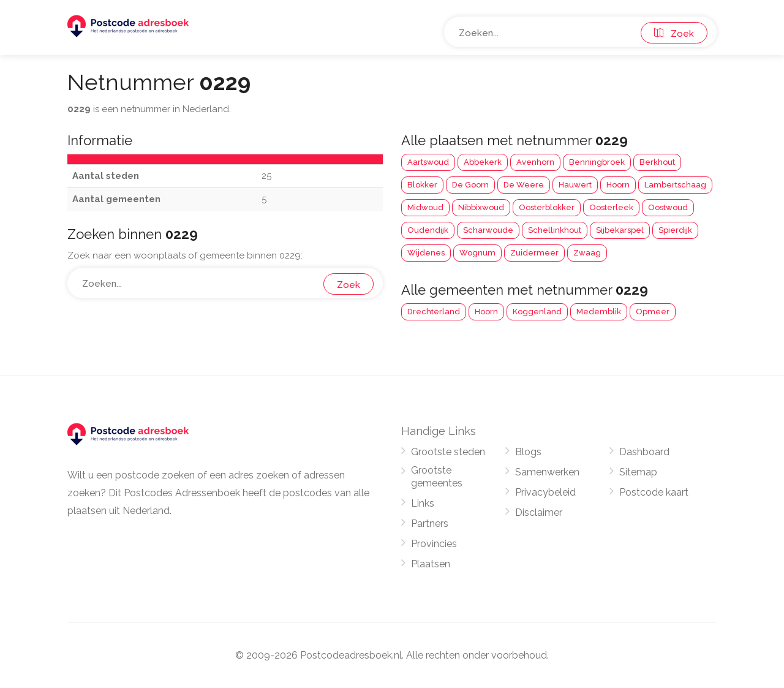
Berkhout (657, 162)
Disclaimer (539, 512)
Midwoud (425, 207)
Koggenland (537, 312)
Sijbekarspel (620, 230)
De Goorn (470, 185)
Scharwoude (488, 230)
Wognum (477, 253)
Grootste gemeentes (437, 477)
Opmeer (653, 312)
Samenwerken (547, 472)
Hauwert (575, 185)
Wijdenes (426, 253)
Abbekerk (483, 162)
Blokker (422, 185)
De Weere (524, 185)
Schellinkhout (555, 230)
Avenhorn (535, 162)
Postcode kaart (654, 492)
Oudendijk (428, 230)
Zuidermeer (534, 253)
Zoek (674, 34)
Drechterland (434, 312)
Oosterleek (611, 207)
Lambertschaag (675, 185)
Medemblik (599, 312)
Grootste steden (448, 452)
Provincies (434, 544)
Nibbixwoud (481, 207)
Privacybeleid (545, 492)
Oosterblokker (547, 207)
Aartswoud (428, 162)
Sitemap (638, 472)
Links (423, 503)
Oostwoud (668, 207)
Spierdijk (675, 230)
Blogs (528, 452)
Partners (430, 524)
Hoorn (618, 185)
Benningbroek (597, 162)
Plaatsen (431, 564)
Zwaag (587, 253)
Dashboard (644, 452)
